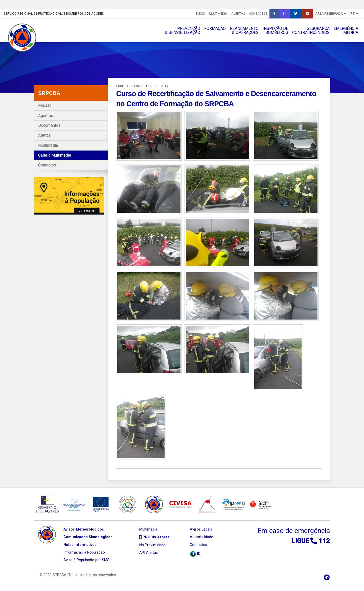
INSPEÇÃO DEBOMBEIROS (275, 30)
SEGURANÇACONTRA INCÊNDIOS (311, 30)
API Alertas (149, 553)
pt (354, 14)
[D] (196, 554)
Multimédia (218, 14)
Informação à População (84, 552)
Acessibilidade (201, 537)
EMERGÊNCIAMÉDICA (346, 30)
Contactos (258, 14)
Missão (45, 105)
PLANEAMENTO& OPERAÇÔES (244, 30)
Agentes (46, 115)
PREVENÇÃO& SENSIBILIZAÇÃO (183, 30)
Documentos (49, 125)
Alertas (238, 14)
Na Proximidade (152, 545)
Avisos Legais (201, 529)
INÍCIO (201, 14)
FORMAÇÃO (215, 28)
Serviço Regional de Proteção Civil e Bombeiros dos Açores (54, 14)
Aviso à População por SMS (86, 560)
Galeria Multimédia (55, 155)
